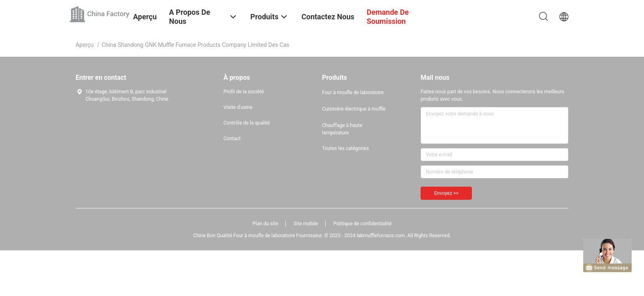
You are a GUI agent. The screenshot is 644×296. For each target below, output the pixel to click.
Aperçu (85, 45)
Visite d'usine (238, 107)
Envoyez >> (446, 193)
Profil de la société (244, 92)
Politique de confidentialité (363, 224)
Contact (232, 139)
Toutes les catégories (345, 148)
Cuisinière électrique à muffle (354, 109)
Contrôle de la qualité (247, 123)
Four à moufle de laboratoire (353, 92)
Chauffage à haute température (342, 129)
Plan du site (265, 224)
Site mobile (306, 224)
